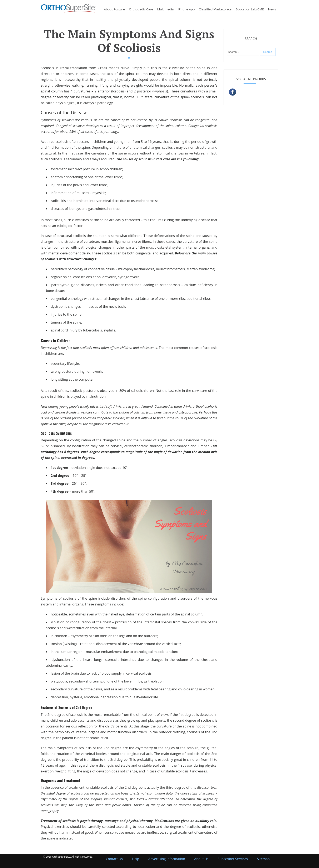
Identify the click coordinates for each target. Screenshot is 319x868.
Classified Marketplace (215, 9)
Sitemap (263, 859)
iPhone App (186, 9)
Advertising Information (167, 859)
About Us (201, 859)
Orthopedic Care (141, 9)
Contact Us (114, 859)
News (272, 9)
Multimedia (165, 9)
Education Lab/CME (250, 9)
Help (136, 859)
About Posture (114, 9)
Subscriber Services (233, 859)
